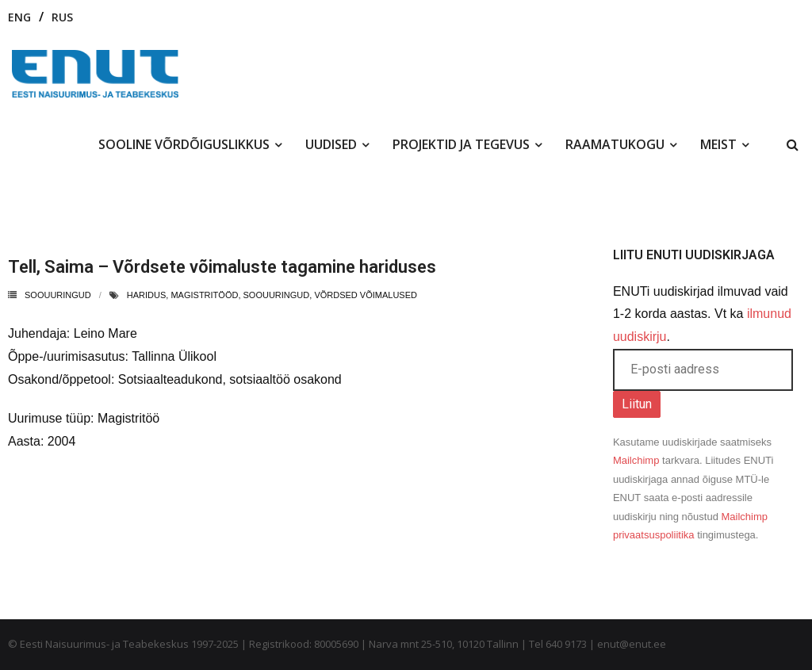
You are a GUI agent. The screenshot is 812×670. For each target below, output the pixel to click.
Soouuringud (58, 295)
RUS (62, 17)
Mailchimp (636, 460)
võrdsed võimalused (366, 295)
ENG (19, 17)
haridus (147, 295)
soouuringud (277, 295)
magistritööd (204, 295)
